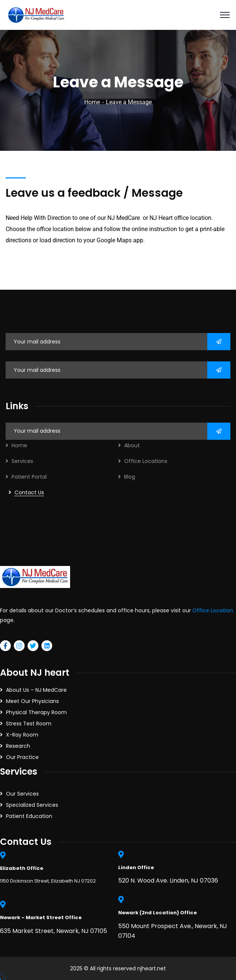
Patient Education (29, 816)
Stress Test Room (29, 724)
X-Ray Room (22, 735)
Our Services (22, 794)
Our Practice (22, 757)
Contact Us (29, 492)
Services (22, 461)
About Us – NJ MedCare (36, 690)
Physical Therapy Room (36, 712)
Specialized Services (32, 805)
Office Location (213, 610)
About (132, 445)
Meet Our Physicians (32, 701)
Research (18, 746)
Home (92, 102)
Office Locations (146, 461)
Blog (130, 477)
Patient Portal (29, 477)
